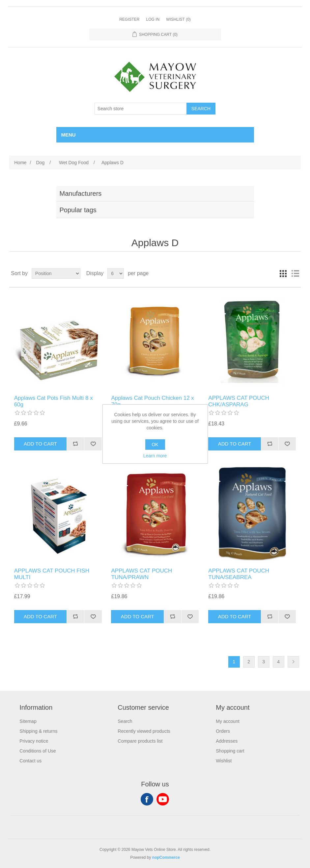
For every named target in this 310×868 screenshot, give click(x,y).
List (295, 273)
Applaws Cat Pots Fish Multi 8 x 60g (54, 401)
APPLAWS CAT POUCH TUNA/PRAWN (141, 574)
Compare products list (140, 741)
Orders (223, 731)
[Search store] (141, 109)
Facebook (147, 799)
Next (293, 662)
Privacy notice (34, 741)
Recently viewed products (144, 731)
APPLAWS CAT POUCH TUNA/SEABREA (239, 574)
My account (228, 721)
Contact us (30, 761)
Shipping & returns (38, 731)
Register (129, 19)
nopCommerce (166, 857)
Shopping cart (230, 751)
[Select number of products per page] (116, 273)
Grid (283, 273)
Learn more (155, 456)
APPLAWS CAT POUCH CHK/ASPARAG (239, 401)
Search (125, 721)
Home (20, 163)
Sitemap (28, 721)
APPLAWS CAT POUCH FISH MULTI (52, 574)
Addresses (227, 741)
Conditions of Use (38, 751)
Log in (153, 19)
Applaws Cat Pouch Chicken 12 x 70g (152, 401)
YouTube (163, 799)
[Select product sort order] (56, 273)
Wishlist (224, 761)
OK (155, 445)
